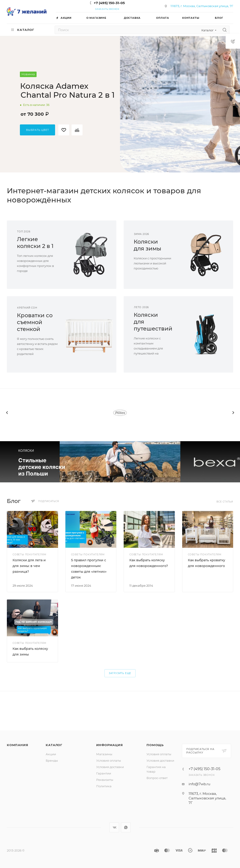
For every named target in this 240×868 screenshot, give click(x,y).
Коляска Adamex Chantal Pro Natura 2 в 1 (67, 90)
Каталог (54, 745)
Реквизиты (105, 780)
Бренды (52, 761)
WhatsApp (126, 827)
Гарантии (104, 773)
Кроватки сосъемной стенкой (35, 322)
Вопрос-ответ (157, 778)
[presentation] (7, 413)
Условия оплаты (109, 761)
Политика (104, 786)
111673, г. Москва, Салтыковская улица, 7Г (202, 6)
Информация (110, 745)
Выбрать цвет (37, 130)
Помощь (155, 745)
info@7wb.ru (199, 784)
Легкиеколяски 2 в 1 (35, 243)
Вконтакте (114, 827)
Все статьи (225, 502)
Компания (17, 745)
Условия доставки (110, 767)
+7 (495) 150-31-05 (109, 3)
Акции (51, 754)
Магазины (104, 754)
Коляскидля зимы (147, 245)
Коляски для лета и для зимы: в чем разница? (29, 566)
